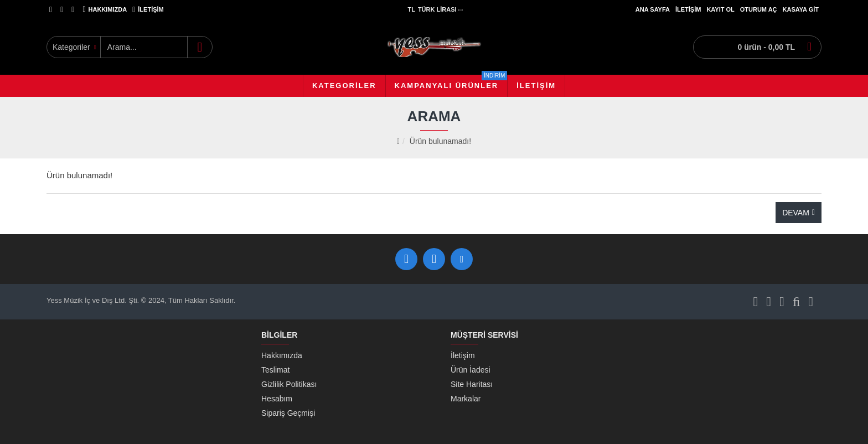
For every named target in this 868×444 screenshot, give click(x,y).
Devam (796, 213)
